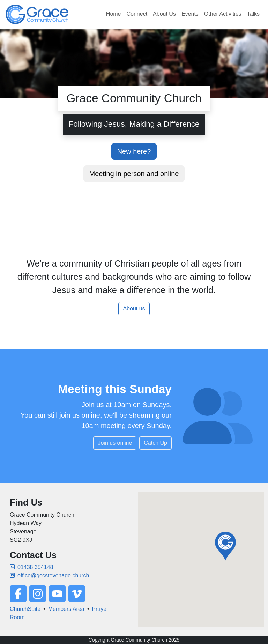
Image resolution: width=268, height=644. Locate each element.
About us (134, 309)
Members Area (66, 609)
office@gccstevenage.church (49, 575)
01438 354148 (31, 567)
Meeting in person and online (134, 174)
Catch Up (155, 443)
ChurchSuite (25, 609)
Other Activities (223, 14)
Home (114, 14)
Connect (137, 14)
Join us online (115, 443)
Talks (253, 14)
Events (190, 14)
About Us (164, 14)
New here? (134, 151)
